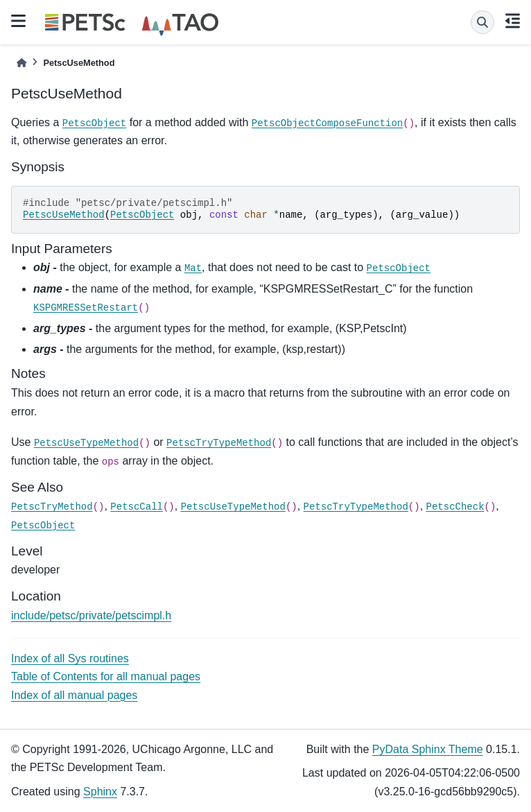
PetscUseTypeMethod (86, 443)
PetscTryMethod (52, 507)
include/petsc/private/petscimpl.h (91, 615)
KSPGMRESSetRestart (86, 308)
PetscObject (94, 123)
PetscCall (137, 507)
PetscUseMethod (64, 215)
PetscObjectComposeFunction (327, 123)
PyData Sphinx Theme (428, 749)
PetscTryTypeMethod (219, 443)
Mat (193, 268)
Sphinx (100, 792)
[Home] (21, 63)
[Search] (482, 22)
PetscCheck (455, 507)
